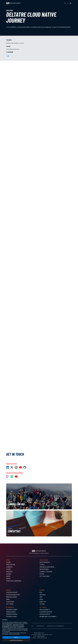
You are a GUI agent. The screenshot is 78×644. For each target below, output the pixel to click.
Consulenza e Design (11, 597)
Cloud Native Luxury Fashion (47, 567)
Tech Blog (42, 604)
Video (41, 597)
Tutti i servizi (10, 604)
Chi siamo (8, 562)
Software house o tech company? (48, 616)
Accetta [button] (16, 637)
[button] (29, 620)
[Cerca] (65, 3)
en (68, 3)
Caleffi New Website (45, 562)
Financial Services (11, 612)
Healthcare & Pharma (12, 610)
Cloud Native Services (13, 49)
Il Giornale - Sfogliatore (46, 572)
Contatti (8, 579)
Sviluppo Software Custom (13, 595)
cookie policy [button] (22, 626)
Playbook (9, 574)
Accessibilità (40, 626)
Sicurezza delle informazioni (14, 581)
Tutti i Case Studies (45, 576)
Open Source (9, 572)
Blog (41, 592)
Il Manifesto (9, 567)
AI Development (10, 602)
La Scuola (42, 565)
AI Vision (8, 569)
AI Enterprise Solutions (46, 612)
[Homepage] (13, 4)
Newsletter (43, 602)
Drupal (8, 599)
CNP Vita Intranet (44, 569)
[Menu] (71, 3)
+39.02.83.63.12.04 (42, 638)
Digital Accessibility (45, 610)
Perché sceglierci (11, 565)
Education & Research (12, 614)
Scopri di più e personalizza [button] (16, 640)
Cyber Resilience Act (45, 614)
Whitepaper (43, 595)
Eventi (41, 599)
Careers (8, 576)
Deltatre (42, 574)
